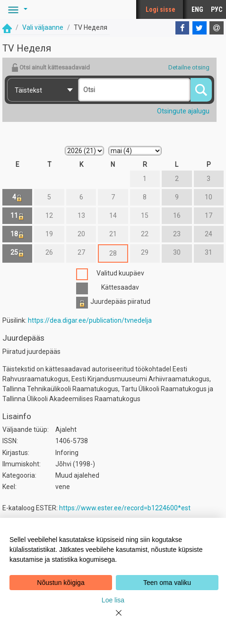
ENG (197, 9)
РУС (217, 9)
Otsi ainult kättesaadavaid (51, 68)
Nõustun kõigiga (61, 583)
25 (17, 253)
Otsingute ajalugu (183, 111)
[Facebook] (183, 28)
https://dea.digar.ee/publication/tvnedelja (90, 320)
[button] (16, 9)
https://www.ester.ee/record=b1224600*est (125, 508)
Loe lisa (113, 600)
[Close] (113, 618)
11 (17, 216)
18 (17, 234)
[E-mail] (217, 28)
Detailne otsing (189, 67)
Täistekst (28, 90)
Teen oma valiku (167, 583)
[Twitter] (200, 28)
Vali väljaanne (43, 27)
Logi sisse (161, 9)
